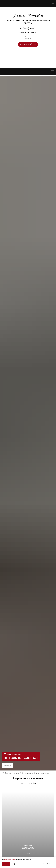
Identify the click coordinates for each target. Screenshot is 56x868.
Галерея (16, 773)
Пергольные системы (42, 773)
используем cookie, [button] (10, 859)
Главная (6, 773)
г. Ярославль (29, 39)
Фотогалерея (27, 773)
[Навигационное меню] (53, 3)
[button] (29, 32)
